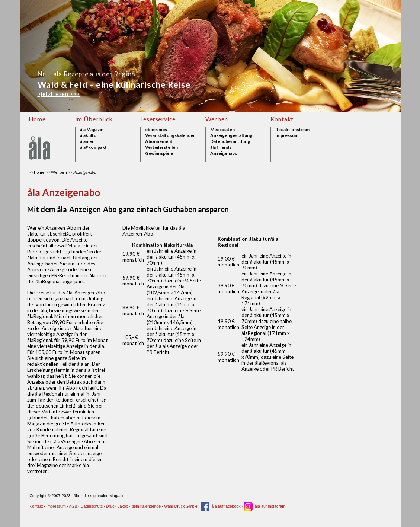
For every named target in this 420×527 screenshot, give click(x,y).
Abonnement (159, 141)
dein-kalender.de (146, 506)
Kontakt (282, 119)
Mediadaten (222, 130)
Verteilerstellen (161, 147)
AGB (73, 506)
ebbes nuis (156, 130)
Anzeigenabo (224, 153)
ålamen (87, 141)
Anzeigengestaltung (231, 135)
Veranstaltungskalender (170, 135)
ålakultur (89, 135)
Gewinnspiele (159, 153)
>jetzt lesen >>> (59, 94)
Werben (217, 119)
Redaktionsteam (292, 130)
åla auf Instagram (264, 506)
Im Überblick (94, 119)
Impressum (287, 135)
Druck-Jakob (117, 506)
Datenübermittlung (230, 141)
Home (37, 119)
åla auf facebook (221, 506)
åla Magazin (92, 130)
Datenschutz (92, 506)
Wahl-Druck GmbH (181, 506)
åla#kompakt (93, 147)
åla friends (221, 147)
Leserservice (158, 119)
